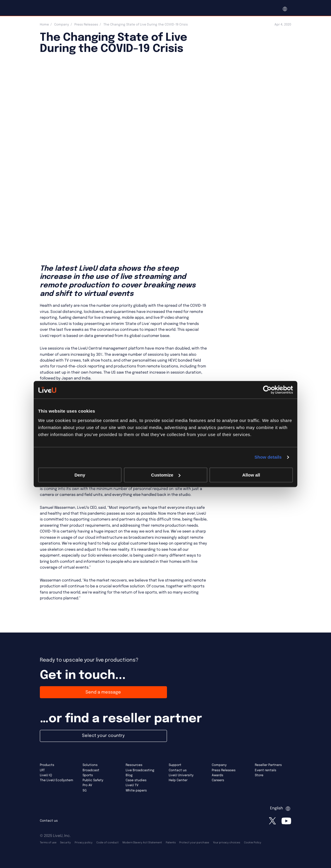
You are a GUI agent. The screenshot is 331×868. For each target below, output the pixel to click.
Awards (217, 775)
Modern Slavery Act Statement (142, 843)
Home (44, 25)
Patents (171, 843)
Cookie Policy (253, 843)
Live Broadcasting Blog (140, 773)
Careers (218, 780)
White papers (136, 791)
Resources (134, 765)
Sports (88, 775)
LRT (42, 770)
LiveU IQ (46, 775)
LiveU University (181, 775)
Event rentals (266, 770)
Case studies (136, 780)
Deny (80, 475)
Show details (268, 457)
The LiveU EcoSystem (57, 780)
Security (65, 843)
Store (259, 775)
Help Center (178, 780)
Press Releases (86, 25)
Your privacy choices (227, 843)
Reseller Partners (268, 765)
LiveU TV (132, 785)
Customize (166, 475)
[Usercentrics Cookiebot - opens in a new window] (267, 390)
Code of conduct (108, 843)
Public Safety (93, 780)
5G (85, 791)
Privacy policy (84, 843)
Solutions (90, 765)
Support (175, 765)
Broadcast (91, 770)
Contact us (178, 770)
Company (62, 25)
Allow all (251, 475)
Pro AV (87, 785)
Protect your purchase (194, 843)
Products (47, 765)
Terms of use (48, 843)
